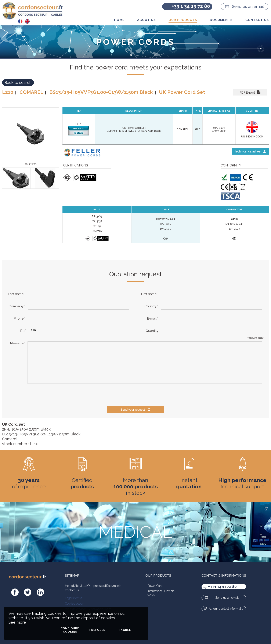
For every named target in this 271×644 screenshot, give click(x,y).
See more (17, 622)
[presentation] (60, 395)
